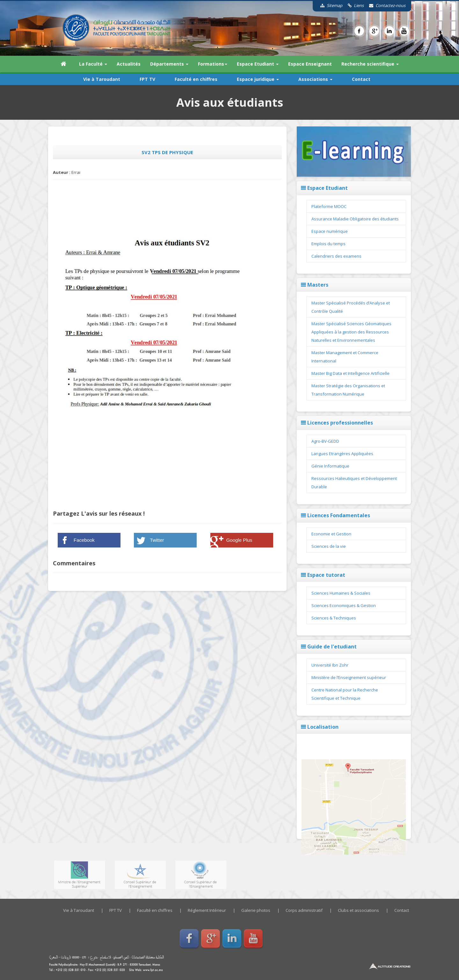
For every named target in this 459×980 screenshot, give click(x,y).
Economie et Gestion (331, 534)
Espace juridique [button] (258, 79)
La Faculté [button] (93, 64)
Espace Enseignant (310, 64)
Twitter (157, 540)
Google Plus (239, 540)
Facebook (84, 540)
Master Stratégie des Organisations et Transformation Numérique (348, 390)
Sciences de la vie (329, 546)
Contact (361, 79)
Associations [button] (315, 79)
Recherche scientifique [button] (370, 64)
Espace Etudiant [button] (258, 64)
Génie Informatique (330, 466)
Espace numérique (330, 231)
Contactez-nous (385, 5)
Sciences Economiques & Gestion (344, 605)
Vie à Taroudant (102, 79)
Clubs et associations (358, 910)
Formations (213, 64)
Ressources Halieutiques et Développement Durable (354, 483)
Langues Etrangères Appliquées (342, 454)
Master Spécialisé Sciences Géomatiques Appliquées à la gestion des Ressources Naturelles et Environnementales (351, 332)
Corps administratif (304, 910)
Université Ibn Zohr (330, 665)
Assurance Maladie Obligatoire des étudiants (355, 219)
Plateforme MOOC (329, 206)
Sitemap (329, 5)
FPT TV (147, 79)
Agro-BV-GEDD (325, 441)
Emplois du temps (328, 244)
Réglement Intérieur (207, 910)
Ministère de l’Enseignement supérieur (349, 677)
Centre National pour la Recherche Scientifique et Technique (345, 694)
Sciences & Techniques (334, 618)
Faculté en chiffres (196, 79)
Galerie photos (256, 910)
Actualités (129, 64)
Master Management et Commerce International (345, 357)
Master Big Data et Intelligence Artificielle (350, 373)
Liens (353, 5)
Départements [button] (169, 64)
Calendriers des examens (336, 256)
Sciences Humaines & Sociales (341, 593)
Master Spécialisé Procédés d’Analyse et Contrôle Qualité (351, 307)
